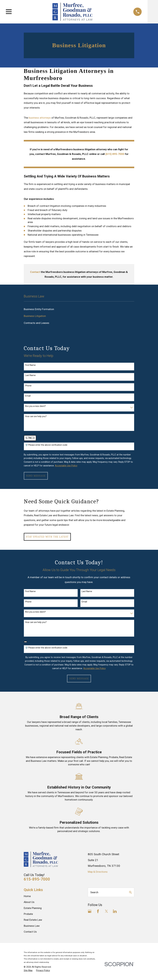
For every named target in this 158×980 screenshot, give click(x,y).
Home (27, 896)
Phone (28, 386)
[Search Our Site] (130, 892)
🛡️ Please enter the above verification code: (46, 445)
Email (28, 396)
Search (94, 892)
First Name (30, 365)
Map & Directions (98, 872)
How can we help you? (36, 416)
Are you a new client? (35, 406)
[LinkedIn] (115, 911)
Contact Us (30, 932)
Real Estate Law (33, 920)
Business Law (32, 926)
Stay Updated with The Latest (47, 537)
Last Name (30, 375)
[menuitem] (79, 309)
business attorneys (40, 118)
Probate (28, 914)
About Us (29, 902)
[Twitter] (106, 911)
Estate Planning (33, 908)
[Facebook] (98, 911)
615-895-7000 (37, 879)
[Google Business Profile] (90, 911)
